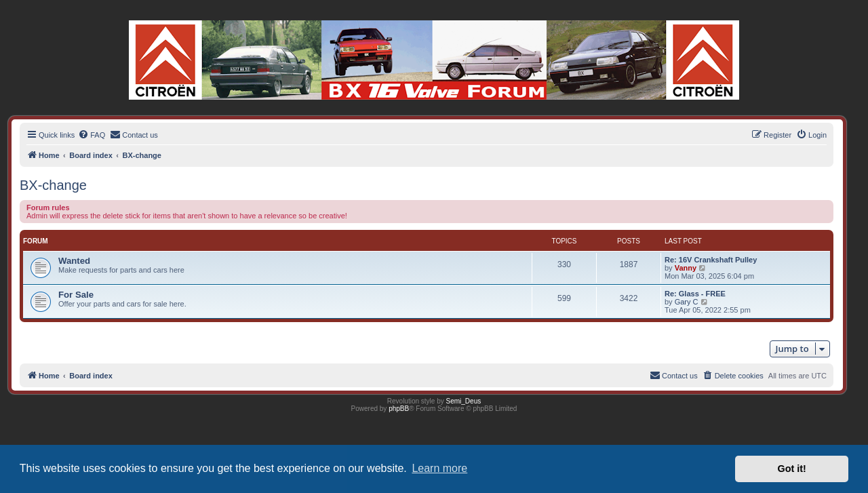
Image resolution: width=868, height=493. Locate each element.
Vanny (686, 268)
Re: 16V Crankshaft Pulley (711, 260)
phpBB (399, 409)
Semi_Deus (464, 401)
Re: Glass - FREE (695, 294)
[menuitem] (92, 135)
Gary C (687, 302)
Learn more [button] (439, 468)
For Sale (76, 295)
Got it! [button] (792, 469)
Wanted (74, 261)
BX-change (53, 185)
